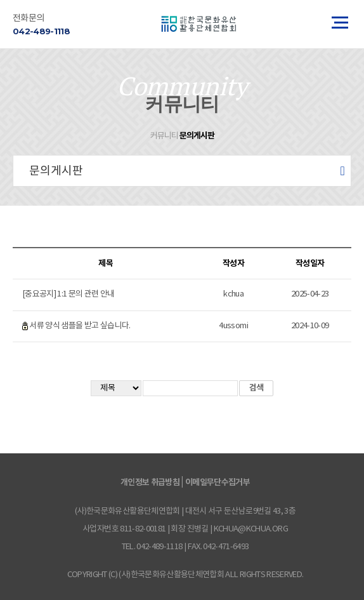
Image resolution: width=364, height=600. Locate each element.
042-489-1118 (41, 31)
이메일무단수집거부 (218, 483)
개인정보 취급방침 (150, 483)
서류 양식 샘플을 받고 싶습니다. (80, 326)
